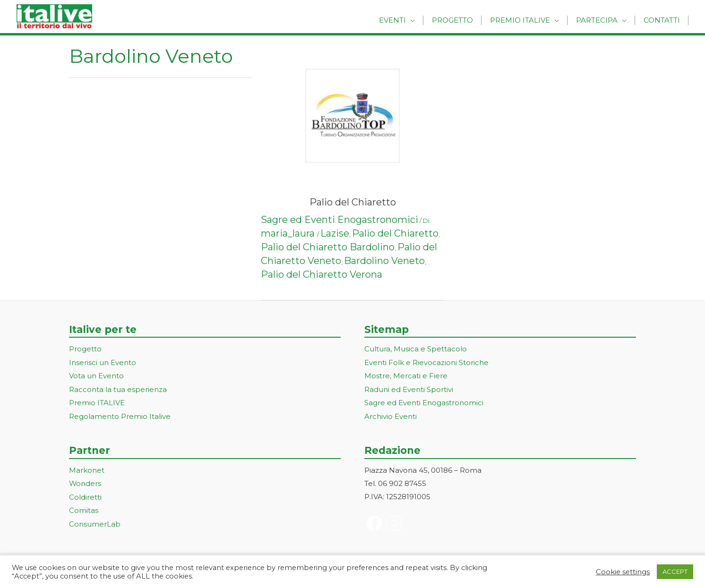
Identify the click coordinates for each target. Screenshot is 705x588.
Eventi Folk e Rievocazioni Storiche (426, 362)
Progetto (460, 20)
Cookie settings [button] (623, 572)
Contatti (663, 20)
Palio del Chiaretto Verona (322, 274)
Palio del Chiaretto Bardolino (328, 247)
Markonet (87, 468)
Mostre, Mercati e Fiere (406, 375)
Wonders (85, 481)
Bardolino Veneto (384, 261)
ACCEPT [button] (675, 571)
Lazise (335, 233)
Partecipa (600, 20)
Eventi (403, 20)
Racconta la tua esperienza (118, 388)
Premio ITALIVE (97, 402)
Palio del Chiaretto (353, 202)
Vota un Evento (96, 375)
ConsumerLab (95, 521)
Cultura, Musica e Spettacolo (416, 349)
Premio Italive (526, 20)
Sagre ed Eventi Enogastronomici (340, 220)
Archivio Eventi (391, 414)
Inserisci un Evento (103, 362)
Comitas (84, 507)
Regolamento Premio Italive (120, 414)
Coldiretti (85, 494)
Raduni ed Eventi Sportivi (409, 388)
